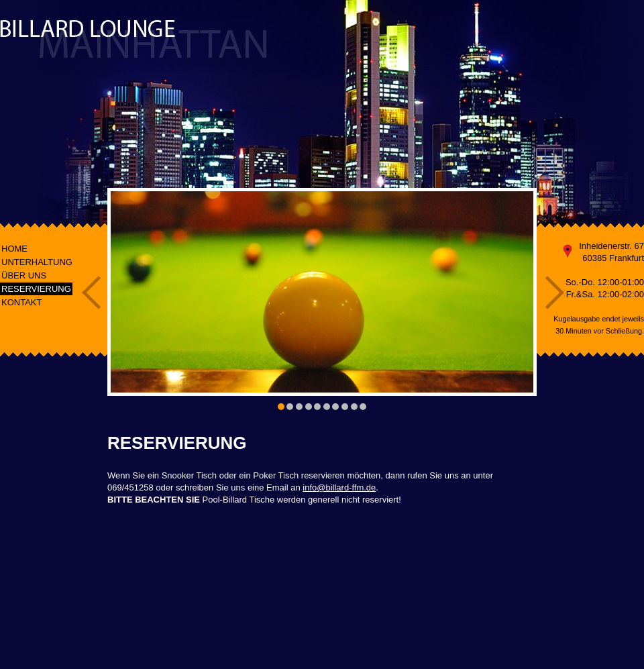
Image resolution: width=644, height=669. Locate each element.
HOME (14, 249)
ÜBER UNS (24, 275)
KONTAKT (21, 302)
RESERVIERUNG (36, 289)
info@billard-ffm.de (339, 487)
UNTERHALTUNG (37, 262)
